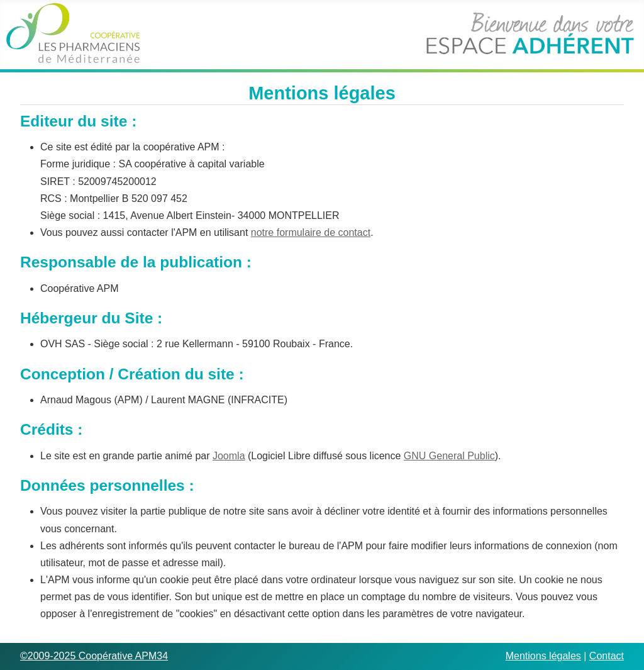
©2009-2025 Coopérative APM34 (94, 656)
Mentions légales (543, 656)
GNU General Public (449, 456)
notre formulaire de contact (311, 232)
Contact (607, 656)
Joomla (229, 456)
